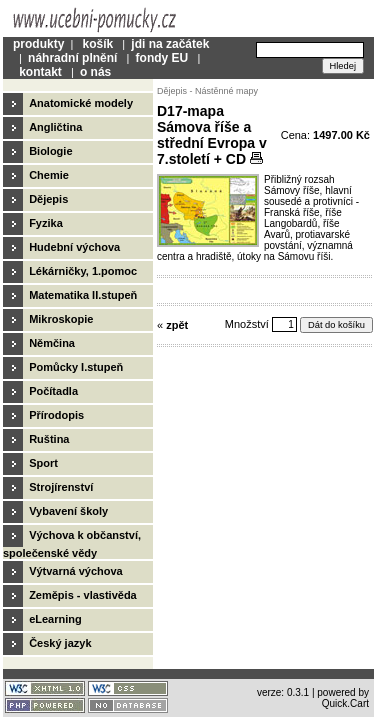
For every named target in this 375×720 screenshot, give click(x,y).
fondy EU (162, 58)
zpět (177, 325)
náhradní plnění (72, 58)
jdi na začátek (170, 44)
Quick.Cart (345, 703)
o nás (95, 72)
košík (97, 44)
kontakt (40, 72)
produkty (38, 44)
